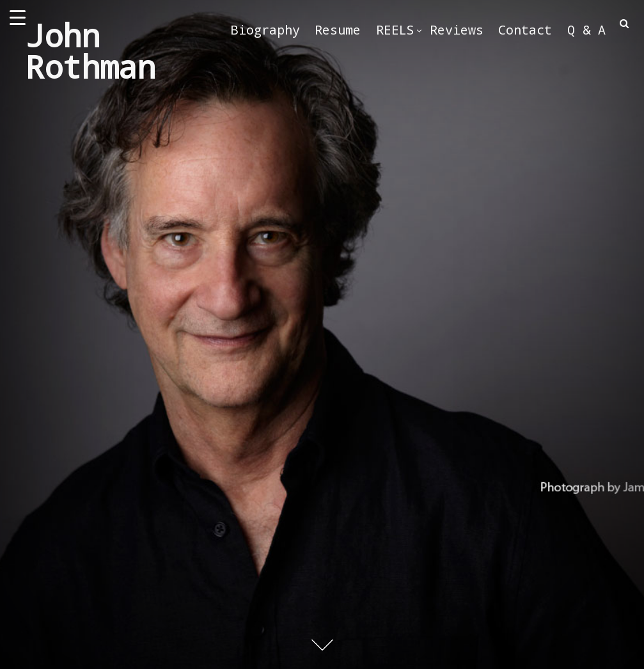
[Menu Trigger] (18, 18)
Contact (525, 29)
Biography (265, 29)
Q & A (586, 29)
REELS (395, 29)
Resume (338, 29)
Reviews (457, 29)
